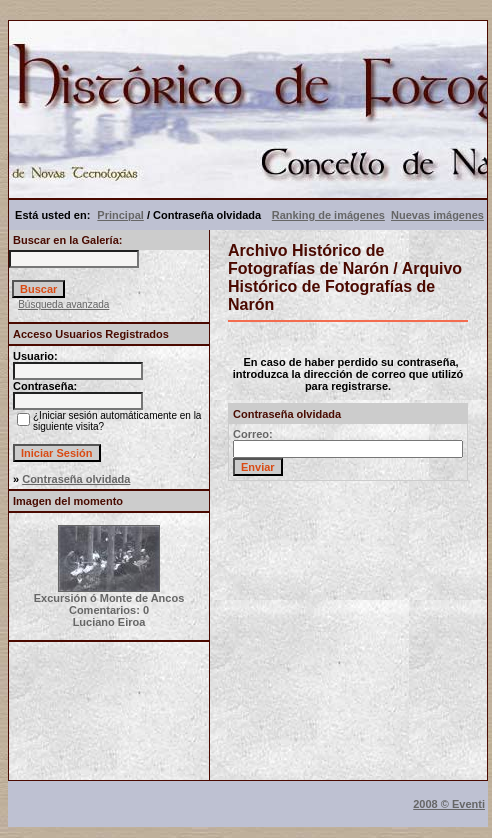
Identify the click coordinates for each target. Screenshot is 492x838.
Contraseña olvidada (76, 479)
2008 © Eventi (449, 804)
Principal (120, 215)
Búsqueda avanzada (63, 304)
